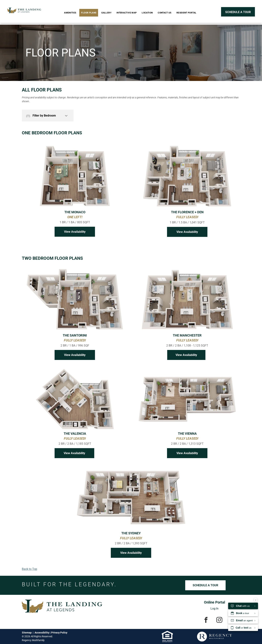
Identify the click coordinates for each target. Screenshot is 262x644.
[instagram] (219, 620)
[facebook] (206, 620)
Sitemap (27, 633)
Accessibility (42, 633)
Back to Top (29, 569)
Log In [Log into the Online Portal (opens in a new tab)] (215, 609)
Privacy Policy (59, 633)
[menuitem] (71, 13)
